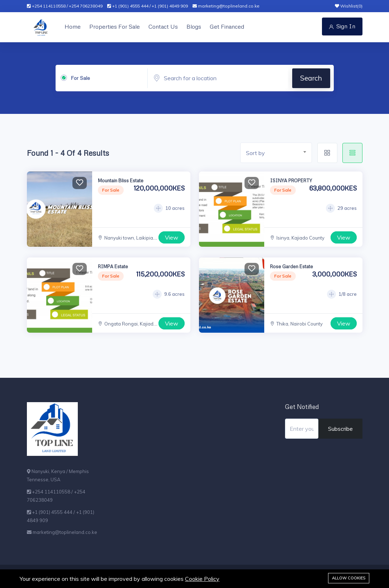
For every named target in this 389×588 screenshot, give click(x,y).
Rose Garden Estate (291, 266)
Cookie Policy (202, 579)
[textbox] (279, 153)
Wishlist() (349, 6)
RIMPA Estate (113, 266)
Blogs (194, 26)
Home (73, 26)
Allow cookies (349, 578)
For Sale (80, 78)
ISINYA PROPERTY (291, 180)
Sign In (342, 26)
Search (311, 78)
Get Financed (227, 26)
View (172, 237)
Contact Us (163, 26)
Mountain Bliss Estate (121, 180)
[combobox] (276, 153)
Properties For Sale (115, 26)
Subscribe (340, 429)
